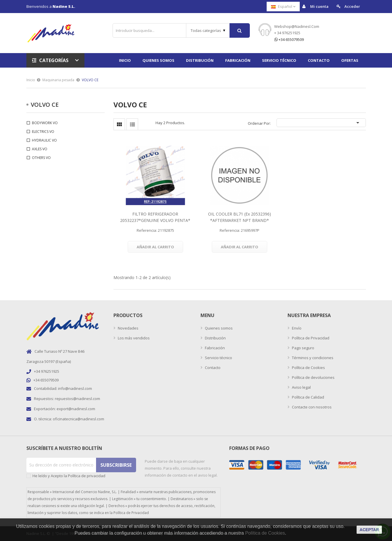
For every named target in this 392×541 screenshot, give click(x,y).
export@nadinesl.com (76, 409)
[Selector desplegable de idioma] (283, 7)
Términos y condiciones (312, 358)
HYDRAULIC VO (44, 140)
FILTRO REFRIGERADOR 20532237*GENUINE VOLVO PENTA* (155, 217)
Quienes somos (218, 328)
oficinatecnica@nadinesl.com (78, 419)
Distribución (215, 338)
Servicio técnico (218, 358)
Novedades (128, 328)
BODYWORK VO (45, 123)
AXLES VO (40, 149)
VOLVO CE (45, 105)
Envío (296, 328)
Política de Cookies (308, 368)
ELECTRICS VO (43, 132)
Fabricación (214, 348)
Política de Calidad (308, 397)
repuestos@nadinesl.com (77, 399)
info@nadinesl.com (75, 388)
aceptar (369, 530)
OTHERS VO (41, 158)
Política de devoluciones (313, 377)
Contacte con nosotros (311, 407)
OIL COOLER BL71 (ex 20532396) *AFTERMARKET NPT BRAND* (240, 217)
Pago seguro (303, 348)
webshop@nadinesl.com (297, 26)
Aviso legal (301, 387)
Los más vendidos (133, 338)
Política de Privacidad (310, 338)
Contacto (212, 368)
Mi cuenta (315, 7)
